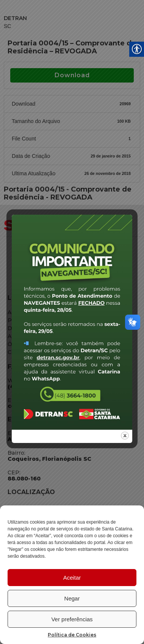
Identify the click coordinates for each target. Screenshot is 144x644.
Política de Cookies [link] (72, 635)
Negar (72, 598)
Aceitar (72, 578)
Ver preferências (72, 619)
